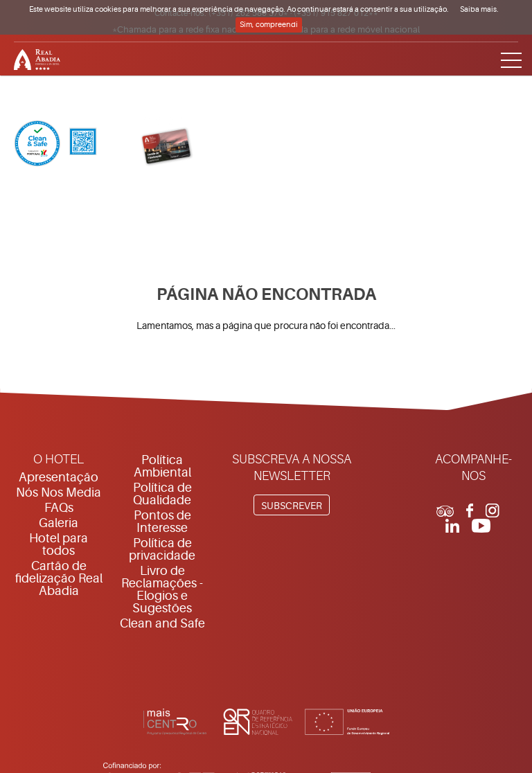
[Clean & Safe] (55, 145)
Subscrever (292, 506)
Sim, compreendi (269, 25)
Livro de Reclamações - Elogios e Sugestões (162, 589)
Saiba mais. (479, 9)
